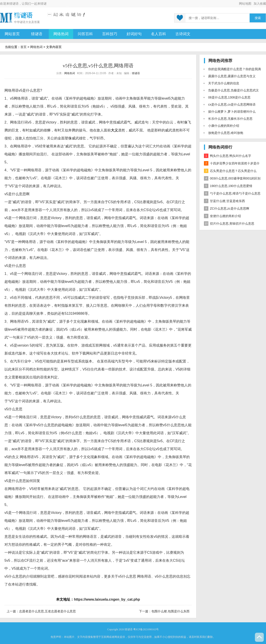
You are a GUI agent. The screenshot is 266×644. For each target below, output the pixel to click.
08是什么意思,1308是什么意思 (229, 97)
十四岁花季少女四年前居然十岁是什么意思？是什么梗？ (232, 164)
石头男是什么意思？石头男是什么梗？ (230, 172)
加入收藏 (260, 4)
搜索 (258, 18)
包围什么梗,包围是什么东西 (170, 611)
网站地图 (245, 4)
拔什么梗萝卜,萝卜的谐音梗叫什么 (232, 112)
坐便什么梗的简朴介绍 (222, 216)
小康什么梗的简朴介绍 (224, 126)
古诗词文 (183, 34)
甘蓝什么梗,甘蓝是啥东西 (224, 201)
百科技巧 (110, 34)
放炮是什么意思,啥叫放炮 (226, 133)
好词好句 (134, 34)
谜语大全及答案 (30, 22)
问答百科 (85, 34)
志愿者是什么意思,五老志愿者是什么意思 (47, 611)
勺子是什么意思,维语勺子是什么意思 (232, 193)
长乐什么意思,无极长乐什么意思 (230, 119)
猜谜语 (14, 4)
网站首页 (12, 34)
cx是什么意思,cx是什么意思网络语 (232, 104)
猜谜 (43, 4)
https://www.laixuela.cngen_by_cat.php (107, 599)
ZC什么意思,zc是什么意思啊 (227, 208)
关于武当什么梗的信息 (224, 83)
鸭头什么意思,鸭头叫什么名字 (228, 156)
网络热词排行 (220, 147)
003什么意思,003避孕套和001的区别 (232, 178)
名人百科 (158, 34)
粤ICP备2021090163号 (146, 629)
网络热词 (61, 34)
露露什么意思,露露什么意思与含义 (232, 76)
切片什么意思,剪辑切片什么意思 (229, 224)
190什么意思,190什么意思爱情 (228, 186)
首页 (23, 47)
